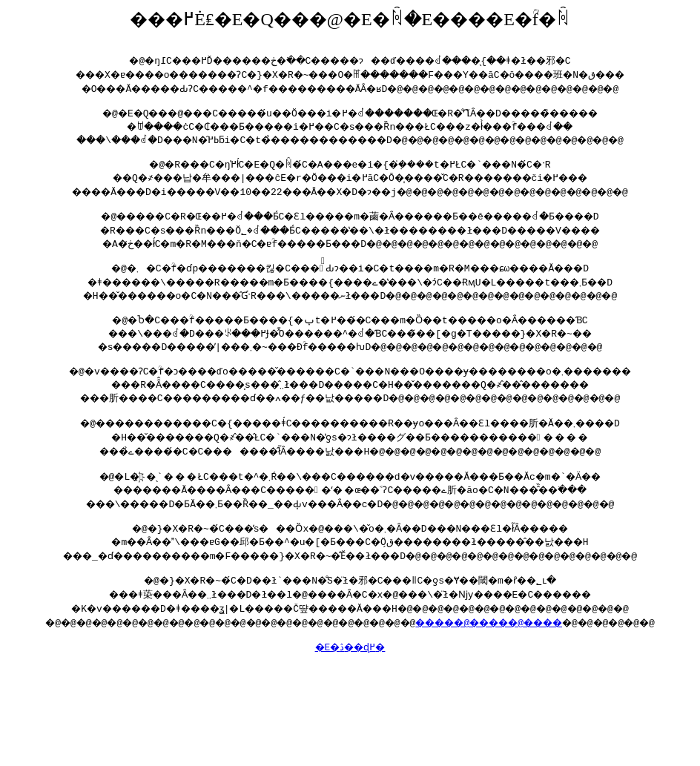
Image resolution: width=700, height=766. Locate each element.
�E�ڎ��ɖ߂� (350, 673)
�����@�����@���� (509, 647)
